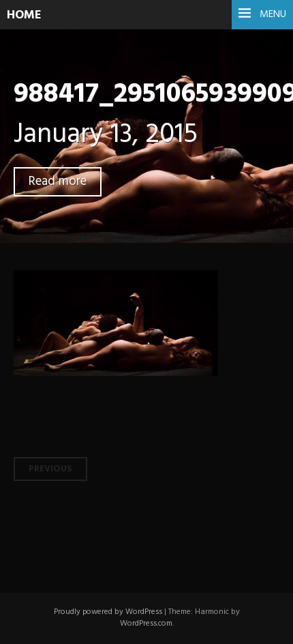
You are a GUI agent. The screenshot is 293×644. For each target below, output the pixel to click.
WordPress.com (146, 624)
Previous (50, 469)
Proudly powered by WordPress (108, 612)
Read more (58, 182)
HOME (24, 15)
